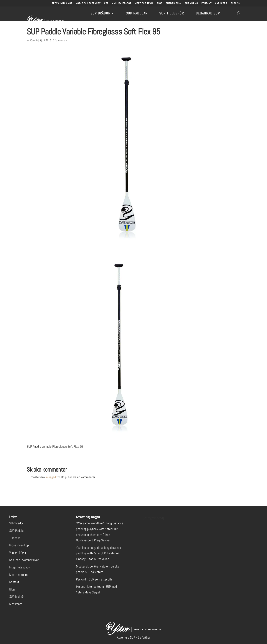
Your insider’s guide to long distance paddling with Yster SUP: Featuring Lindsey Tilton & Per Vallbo (98, 553)
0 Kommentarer (60, 40)
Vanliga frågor (122, 4)
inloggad (51, 477)
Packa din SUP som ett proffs (94, 579)
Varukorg (221, 4)
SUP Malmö (191, 4)
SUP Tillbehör (172, 14)
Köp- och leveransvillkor (92, 4)
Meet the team (144, 4)
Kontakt (206, 4)
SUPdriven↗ (173, 4)
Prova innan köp (62, 4)
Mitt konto (16, 604)
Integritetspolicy (19, 567)
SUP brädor (100, 14)
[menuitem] (235, 4)
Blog (159, 4)
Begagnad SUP (208, 14)
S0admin (34, 40)
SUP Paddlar (137, 14)
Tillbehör (15, 538)
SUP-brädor (16, 523)
